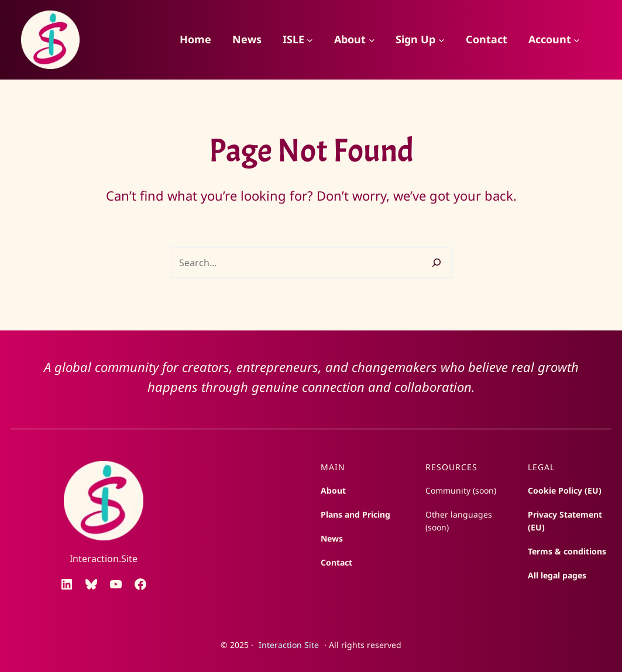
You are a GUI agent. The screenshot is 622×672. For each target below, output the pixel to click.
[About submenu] (372, 40)
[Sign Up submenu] (441, 40)
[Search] (437, 263)
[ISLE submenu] (310, 40)
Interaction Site (289, 645)
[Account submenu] (577, 40)
